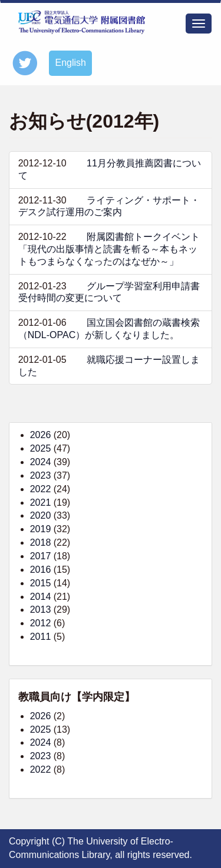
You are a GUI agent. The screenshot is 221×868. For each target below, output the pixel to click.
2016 (41, 570)
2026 (41, 435)
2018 (41, 542)
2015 (41, 583)
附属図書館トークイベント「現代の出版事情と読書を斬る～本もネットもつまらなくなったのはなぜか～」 (109, 249)
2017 (41, 556)
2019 (41, 529)
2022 (41, 489)
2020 (41, 515)
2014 (41, 597)
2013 (41, 610)
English (70, 63)
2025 (41, 448)
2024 (41, 462)
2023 (41, 475)
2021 (41, 503)
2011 (41, 637)
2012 (41, 623)
